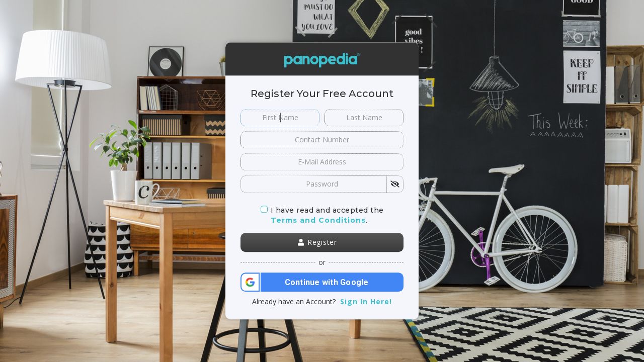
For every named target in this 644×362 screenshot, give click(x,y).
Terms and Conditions (318, 220)
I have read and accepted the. (322, 215)
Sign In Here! (366, 302)
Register (317, 243)
